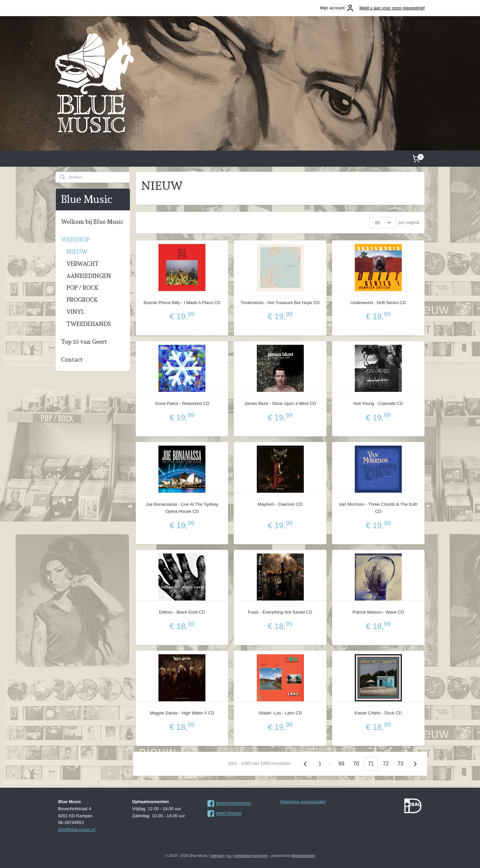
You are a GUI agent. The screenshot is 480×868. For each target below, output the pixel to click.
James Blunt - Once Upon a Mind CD (280, 403)
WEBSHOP (75, 239)
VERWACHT (83, 264)
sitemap (217, 856)
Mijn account (337, 8)
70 (356, 764)
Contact (72, 359)
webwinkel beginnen (251, 856)
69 (341, 764)
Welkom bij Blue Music (92, 222)
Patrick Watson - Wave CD (378, 612)
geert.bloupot (229, 813)
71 (371, 764)
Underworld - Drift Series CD (378, 303)
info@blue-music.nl (77, 830)
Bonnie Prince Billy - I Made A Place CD (182, 303)
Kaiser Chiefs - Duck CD (378, 713)
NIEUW (77, 252)
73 (400, 764)
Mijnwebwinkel (303, 856)
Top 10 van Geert (84, 342)
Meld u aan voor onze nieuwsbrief (392, 8)
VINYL (75, 312)
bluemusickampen (233, 803)
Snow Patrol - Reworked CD (182, 403)
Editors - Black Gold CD (182, 612)
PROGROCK (82, 300)
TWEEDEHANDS (89, 324)
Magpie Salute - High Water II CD (182, 713)
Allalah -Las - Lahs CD (280, 713)
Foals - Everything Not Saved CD (280, 612)
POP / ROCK (82, 287)
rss (229, 856)
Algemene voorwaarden (303, 802)
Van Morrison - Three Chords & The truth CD (378, 508)
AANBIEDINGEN (89, 276)
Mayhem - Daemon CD (280, 504)
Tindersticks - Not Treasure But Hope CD (280, 303)
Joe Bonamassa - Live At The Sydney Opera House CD (182, 508)
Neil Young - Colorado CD (378, 403)
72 (386, 764)
